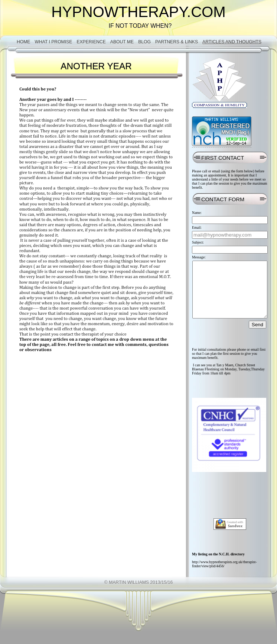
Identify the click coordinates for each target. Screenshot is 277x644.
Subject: (198, 242)
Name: (197, 213)
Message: (199, 257)
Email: (197, 227)
